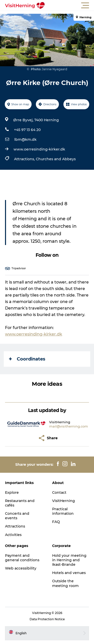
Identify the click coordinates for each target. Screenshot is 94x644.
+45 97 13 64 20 (27, 130)
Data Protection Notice (47, 619)
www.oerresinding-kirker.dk (39, 149)
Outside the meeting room (65, 583)
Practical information (63, 511)
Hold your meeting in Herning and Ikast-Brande (69, 560)
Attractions (15, 526)
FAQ (56, 522)
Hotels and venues (69, 573)
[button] (70, 5)
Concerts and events (17, 516)
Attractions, (25, 159)
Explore (12, 492)
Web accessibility (21, 568)
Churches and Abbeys (56, 159)
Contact (59, 492)
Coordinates (27, 359)
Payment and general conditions (22, 558)
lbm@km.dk (25, 139)
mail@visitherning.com (69, 426)
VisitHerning (64, 501)
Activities (13, 535)
